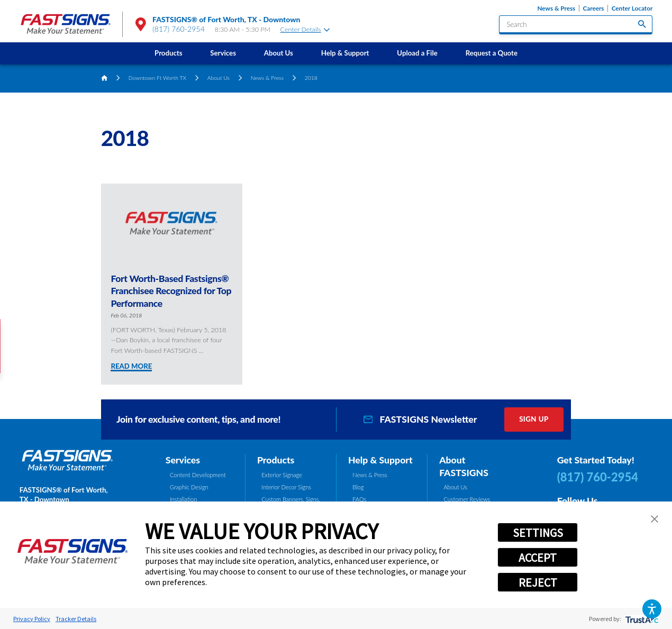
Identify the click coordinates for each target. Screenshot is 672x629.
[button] (652, 609)
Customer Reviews (467, 499)
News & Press (556, 8)
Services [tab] (183, 460)
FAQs (359, 499)
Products (168, 53)
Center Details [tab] (305, 29)
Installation (183, 499)
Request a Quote (492, 53)
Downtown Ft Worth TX (157, 78)
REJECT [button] (538, 582)
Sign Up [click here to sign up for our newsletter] (534, 419)
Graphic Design (189, 487)
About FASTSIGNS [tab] (464, 466)
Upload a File (417, 53)
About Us (279, 53)
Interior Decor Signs (286, 487)
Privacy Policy (32, 619)
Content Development (198, 475)
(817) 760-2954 (179, 29)
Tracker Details (76, 619)
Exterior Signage (282, 475)
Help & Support (345, 53)
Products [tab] (276, 460)
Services (223, 53)
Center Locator (632, 8)
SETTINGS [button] (538, 533)
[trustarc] (641, 619)
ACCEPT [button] (538, 558)
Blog (358, 487)
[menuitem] (169, 53)
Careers (593, 8)
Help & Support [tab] (380, 460)
